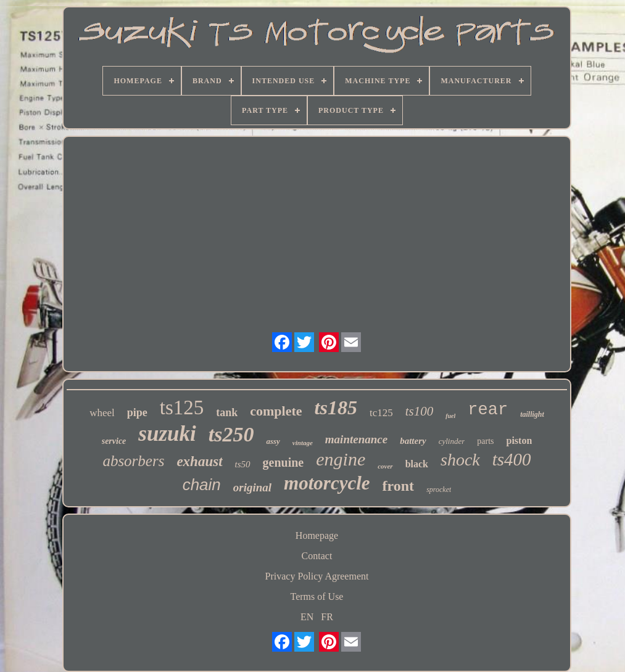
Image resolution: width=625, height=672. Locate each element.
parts (485, 441)
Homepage (317, 535)
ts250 (231, 434)
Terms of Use (317, 596)
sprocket (439, 490)
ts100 (420, 411)
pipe (137, 412)
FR (327, 617)
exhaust (199, 461)
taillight (532, 414)
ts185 (336, 408)
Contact (317, 556)
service (114, 441)
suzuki (167, 434)
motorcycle (327, 483)
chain (202, 485)
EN (307, 617)
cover (385, 466)
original (252, 487)
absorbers (133, 461)
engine (341, 459)
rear (488, 410)
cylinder (452, 441)
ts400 (512, 459)
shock (460, 460)
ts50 (243, 464)
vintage (303, 443)
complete (276, 411)
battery (413, 441)
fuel (450, 416)
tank (227, 412)
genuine (284, 462)
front (399, 486)
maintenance (356, 439)
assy (273, 441)
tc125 (381, 413)
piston (519, 440)
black (417, 464)
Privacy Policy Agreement (317, 576)
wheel (102, 413)
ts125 (182, 408)
